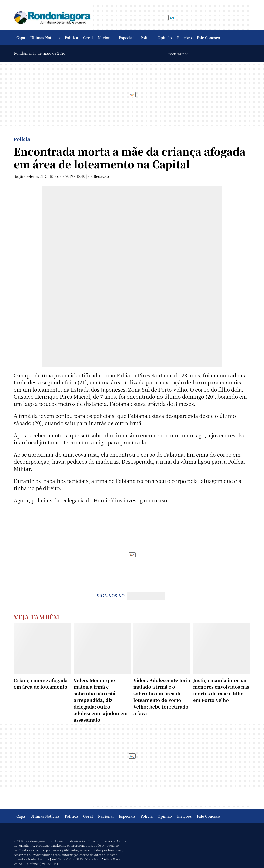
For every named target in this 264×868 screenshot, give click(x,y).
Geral (88, 38)
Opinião (165, 38)
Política (71, 38)
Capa (21, 38)
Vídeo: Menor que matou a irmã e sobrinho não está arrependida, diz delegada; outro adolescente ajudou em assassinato (101, 700)
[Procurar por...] (194, 53)
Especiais (127, 38)
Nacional (106, 38)
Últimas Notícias (45, 38)
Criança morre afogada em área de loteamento (41, 683)
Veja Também (37, 617)
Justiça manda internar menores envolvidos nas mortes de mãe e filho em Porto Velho (221, 690)
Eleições (184, 38)
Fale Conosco (209, 38)
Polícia (146, 38)
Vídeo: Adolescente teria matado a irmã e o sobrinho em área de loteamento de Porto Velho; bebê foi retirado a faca (162, 697)
